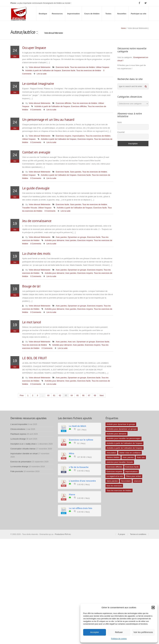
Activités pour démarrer (55, 240)
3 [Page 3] (37, 395)
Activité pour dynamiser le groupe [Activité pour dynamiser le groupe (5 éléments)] (121, 424)
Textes (108, 14)
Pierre (72, 495)
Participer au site (139, 14)
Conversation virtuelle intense (23, 449)
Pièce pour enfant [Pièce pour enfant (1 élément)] (134, 476)
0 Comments (36, 110)
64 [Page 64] (72, 395)
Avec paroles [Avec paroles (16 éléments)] (128, 457)
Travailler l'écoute (30, 208)
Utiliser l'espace (102, 67)
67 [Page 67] (89, 395)
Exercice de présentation (21, 462)
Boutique (43, 14)
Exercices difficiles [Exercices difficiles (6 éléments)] (114, 467)
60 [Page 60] (48, 395)
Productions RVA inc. (63, 534)
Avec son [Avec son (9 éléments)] (141, 457)
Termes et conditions (138, 534)
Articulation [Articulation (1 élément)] (111, 453)
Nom (120, 122)
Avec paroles (61, 237)
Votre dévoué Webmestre (40, 67)
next (102, 395)
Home (123, 28)
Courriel (121, 132)
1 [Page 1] (28, 395)
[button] (153, 607)
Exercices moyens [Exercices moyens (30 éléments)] (114, 472)
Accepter (95, 632)
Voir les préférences (143, 632)
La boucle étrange (18, 439)
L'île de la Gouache (79, 467)
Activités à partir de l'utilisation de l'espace (43, 70)
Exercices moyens (63, 136)
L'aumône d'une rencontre (82, 481)
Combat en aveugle (36, 152)
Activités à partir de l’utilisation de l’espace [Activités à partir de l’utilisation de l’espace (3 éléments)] (125, 448)
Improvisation (73, 14)
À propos (122, 534)
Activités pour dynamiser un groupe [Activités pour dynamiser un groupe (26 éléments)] (122, 429)
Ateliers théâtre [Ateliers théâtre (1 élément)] (113, 457)
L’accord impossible (19, 424)
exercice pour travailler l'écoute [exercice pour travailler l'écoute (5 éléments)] (120, 462)
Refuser (119, 632)
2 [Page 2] (33, 395)
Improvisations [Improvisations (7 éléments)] (132, 472)
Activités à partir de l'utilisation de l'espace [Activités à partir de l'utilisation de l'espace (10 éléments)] (125, 443)
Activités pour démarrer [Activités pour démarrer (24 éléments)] (117, 434)
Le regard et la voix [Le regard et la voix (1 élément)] (115, 476)
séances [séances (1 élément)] (137, 481)
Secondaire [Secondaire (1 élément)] (126, 481)
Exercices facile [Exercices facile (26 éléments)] (132, 467)
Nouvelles (122, 14)
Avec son (72, 342)
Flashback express (18, 434)
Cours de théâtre (92, 14)
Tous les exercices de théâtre (82, 67)
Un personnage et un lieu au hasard (48, 119)
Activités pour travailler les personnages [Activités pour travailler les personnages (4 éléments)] (124, 438)
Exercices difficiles (63, 103)
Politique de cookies (119, 639)
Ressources (57, 14)
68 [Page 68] (95, 395)
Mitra (71, 453)
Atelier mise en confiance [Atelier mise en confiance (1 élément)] (130, 453)
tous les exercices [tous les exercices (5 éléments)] (114, 486)
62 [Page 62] (60, 395)
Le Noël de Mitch (77, 426)
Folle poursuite (17, 471)
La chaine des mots (36, 253)
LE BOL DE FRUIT (35, 358)
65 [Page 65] (77, 395)
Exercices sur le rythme (81, 440)
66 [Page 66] (83, 395)
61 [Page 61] (54, 395)
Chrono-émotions (18, 429)
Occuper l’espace (34, 48)
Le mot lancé (32, 322)
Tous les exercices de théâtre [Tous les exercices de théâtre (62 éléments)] (119, 491)
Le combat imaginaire (38, 84)
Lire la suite (42, 74)
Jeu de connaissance (37, 221)
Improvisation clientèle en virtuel (24, 454)
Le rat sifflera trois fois (81, 508)
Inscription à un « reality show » (24, 444)
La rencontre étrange (19, 467)
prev (22, 395)
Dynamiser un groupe (77, 237)
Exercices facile (62, 67)
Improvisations (78, 136)
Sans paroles (76, 172)
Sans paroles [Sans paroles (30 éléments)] (112, 481)
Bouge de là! (31, 286)
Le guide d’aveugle (36, 188)
